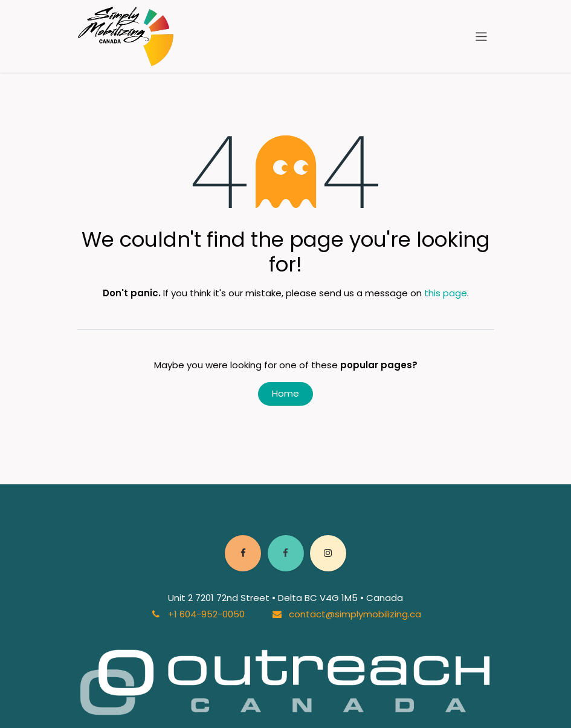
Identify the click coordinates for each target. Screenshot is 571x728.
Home (285, 393)
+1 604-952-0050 (206, 614)
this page (446, 293)
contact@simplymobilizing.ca (355, 614)
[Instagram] (328, 553)
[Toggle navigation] (481, 36)
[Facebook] (243, 553)
